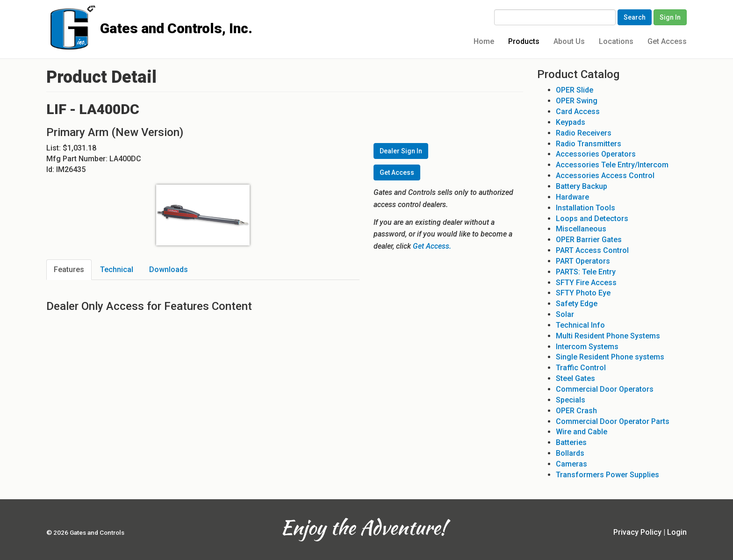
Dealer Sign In (401, 151)
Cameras (571, 464)
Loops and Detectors (592, 219)
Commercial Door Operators (605, 389)
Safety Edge (577, 304)
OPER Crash (576, 411)
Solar (565, 314)
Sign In (670, 17)
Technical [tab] (117, 269)
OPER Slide (575, 90)
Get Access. (432, 246)
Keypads (571, 122)
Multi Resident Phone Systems (608, 336)
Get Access (667, 41)
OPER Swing (577, 101)
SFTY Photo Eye (583, 293)
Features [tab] (69, 269)
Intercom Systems (587, 347)
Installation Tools (586, 208)
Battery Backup (582, 186)
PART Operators (583, 261)
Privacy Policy (637, 532)
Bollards (570, 453)
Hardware (572, 197)
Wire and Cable (582, 432)
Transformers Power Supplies (607, 475)
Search (635, 17)
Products (524, 41)
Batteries (571, 442)
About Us (569, 41)
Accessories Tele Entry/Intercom (612, 165)
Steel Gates (575, 378)
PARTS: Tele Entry (586, 272)
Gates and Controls (50, 15)
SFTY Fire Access (586, 283)
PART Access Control (592, 250)
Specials (571, 400)
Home (484, 41)
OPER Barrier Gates (589, 240)
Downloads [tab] (169, 269)
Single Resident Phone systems (610, 357)
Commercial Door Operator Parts (613, 421)
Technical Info (580, 325)
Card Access (578, 111)
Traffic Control (581, 368)
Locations (616, 41)
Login (677, 532)
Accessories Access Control (605, 176)
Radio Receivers (584, 133)
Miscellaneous (581, 229)
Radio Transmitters (589, 144)
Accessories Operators (596, 154)
